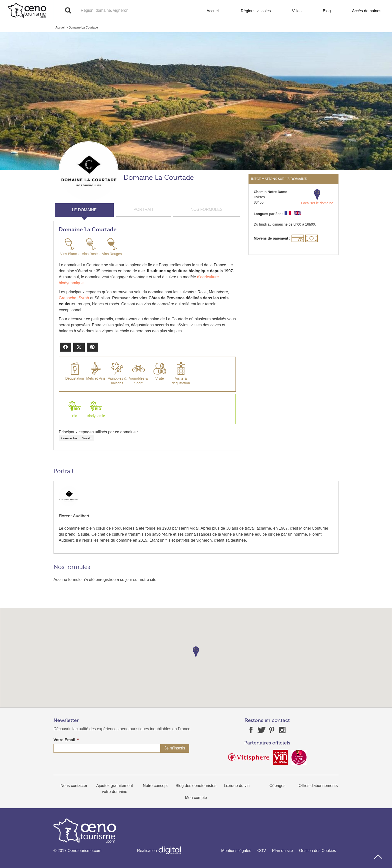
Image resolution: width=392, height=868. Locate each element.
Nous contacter (74, 786)
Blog (327, 11)
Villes (297, 11)
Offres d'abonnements (318, 786)
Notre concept (155, 786)
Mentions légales (236, 851)
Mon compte (196, 798)
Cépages (277, 786)
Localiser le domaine (317, 197)
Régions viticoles (256, 11)
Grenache (67, 298)
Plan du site (282, 851)
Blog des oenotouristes (196, 786)
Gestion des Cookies (317, 851)
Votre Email (66, 740)
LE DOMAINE (84, 210)
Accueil (213, 11)
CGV (262, 851)
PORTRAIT (144, 209)
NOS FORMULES (206, 209)
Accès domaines (367, 11)
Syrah (84, 298)
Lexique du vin (237, 786)
